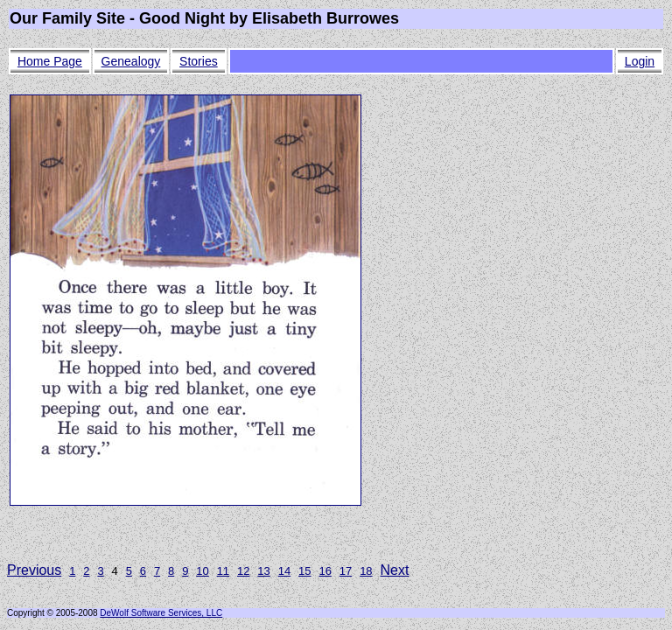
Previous (34, 570)
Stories (199, 61)
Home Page (50, 61)
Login (640, 61)
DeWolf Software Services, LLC (161, 613)
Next (395, 570)
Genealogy (131, 61)
